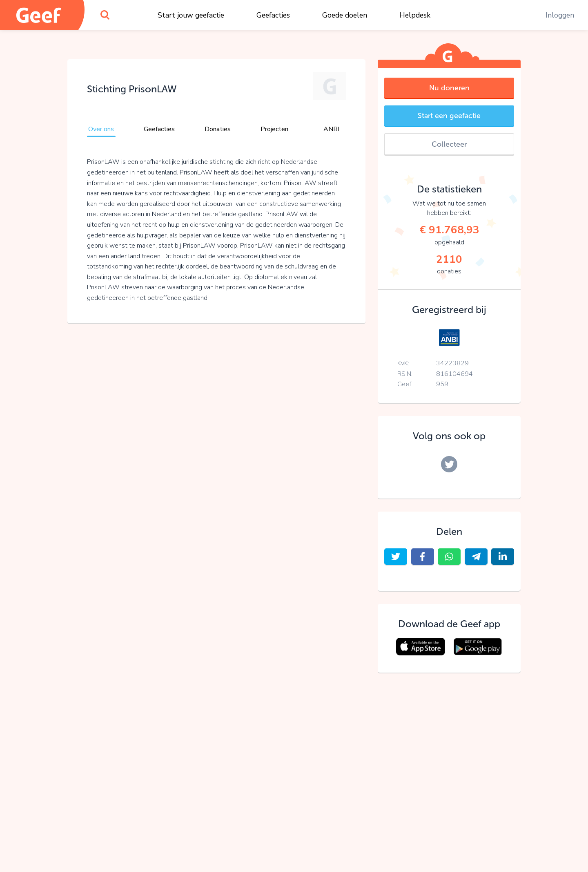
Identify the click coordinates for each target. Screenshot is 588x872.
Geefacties (273, 15)
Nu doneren (449, 88)
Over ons (101, 129)
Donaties (218, 129)
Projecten (274, 129)
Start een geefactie (449, 116)
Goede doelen (345, 15)
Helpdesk (415, 15)
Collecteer (449, 144)
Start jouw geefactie (191, 15)
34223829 (452, 363)
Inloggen (560, 15)
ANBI (331, 129)
